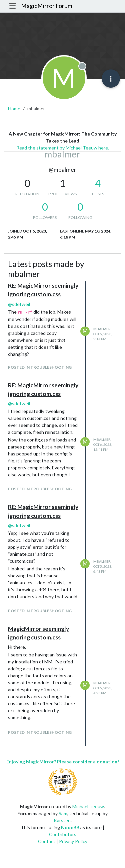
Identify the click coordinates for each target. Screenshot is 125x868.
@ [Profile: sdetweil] (19, 304)
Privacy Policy (73, 841)
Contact (47, 841)
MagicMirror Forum (47, 6)
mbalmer (102, 329)
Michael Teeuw (88, 806)
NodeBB (70, 827)
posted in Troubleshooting (40, 367)
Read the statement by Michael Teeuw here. (63, 148)
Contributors (63, 834)
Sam (63, 813)
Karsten (62, 820)
